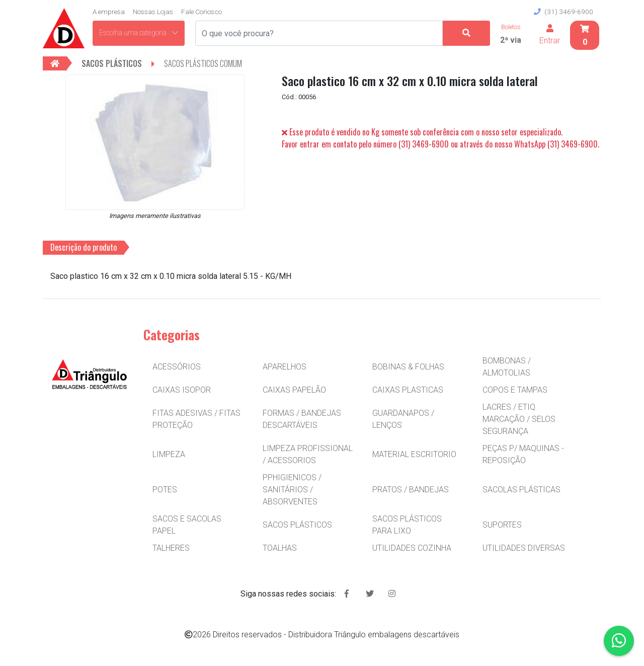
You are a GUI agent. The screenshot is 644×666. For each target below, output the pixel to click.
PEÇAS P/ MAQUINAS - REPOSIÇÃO (523, 454)
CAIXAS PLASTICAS (408, 390)
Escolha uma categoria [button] (139, 33)
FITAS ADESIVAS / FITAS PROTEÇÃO (196, 419)
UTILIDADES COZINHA (412, 548)
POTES (165, 490)
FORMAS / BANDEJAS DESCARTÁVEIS (302, 419)
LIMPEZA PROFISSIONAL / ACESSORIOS (308, 454)
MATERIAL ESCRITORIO (414, 454)
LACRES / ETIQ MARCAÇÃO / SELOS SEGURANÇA (519, 419)
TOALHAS (280, 548)
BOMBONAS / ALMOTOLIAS (507, 367)
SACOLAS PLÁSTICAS (521, 490)
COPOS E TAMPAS (515, 390)
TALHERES (171, 548)
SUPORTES (502, 525)
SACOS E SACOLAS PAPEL (187, 525)
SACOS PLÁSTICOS (297, 525)
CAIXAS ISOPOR (182, 390)
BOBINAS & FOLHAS (408, 367)
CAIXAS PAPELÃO (294, 390)
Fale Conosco (202, 12)
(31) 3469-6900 (563, 12)
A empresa (109, 12)
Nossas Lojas (153, 12)
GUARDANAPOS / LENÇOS (403, 419)
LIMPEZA (169, 454)
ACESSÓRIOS (177, 367)
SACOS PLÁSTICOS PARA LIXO (407, 525)
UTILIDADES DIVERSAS (524, 548)
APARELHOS (285, 367)
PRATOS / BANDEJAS (411, 490)
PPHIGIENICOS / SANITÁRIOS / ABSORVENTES (292, 490)
